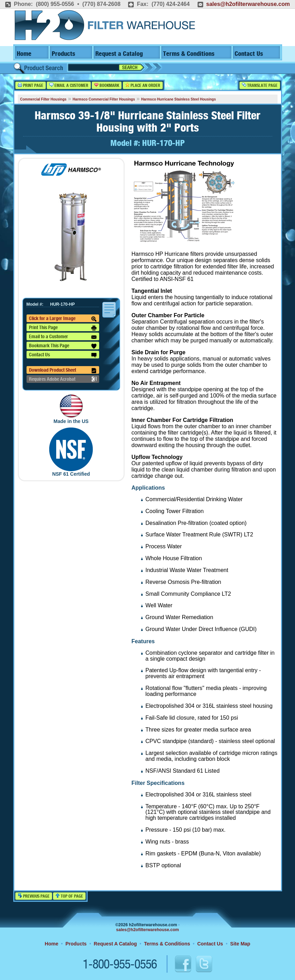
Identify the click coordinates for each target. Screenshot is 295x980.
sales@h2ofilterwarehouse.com (248, 4)
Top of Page (69, 896)
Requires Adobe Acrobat (63, 379)
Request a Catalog (119, 54)
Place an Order (143, 85)
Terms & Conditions (189, 54)
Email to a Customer (63, 337)
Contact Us (249, 54)
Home (24, 54)
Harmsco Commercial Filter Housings (104, 99)
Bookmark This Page (63, 346)
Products (63, 54)
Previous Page (34, 896)
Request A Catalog (115, 944)
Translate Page (260, 85)
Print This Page (63, 328)
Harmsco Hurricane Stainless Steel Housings (178, 99)
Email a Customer (69, 85)
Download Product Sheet (63, 371)
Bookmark (107, 85)
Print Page (31, 85)
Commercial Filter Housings (43, 99)
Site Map (240, 944)
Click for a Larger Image (63, 319)
